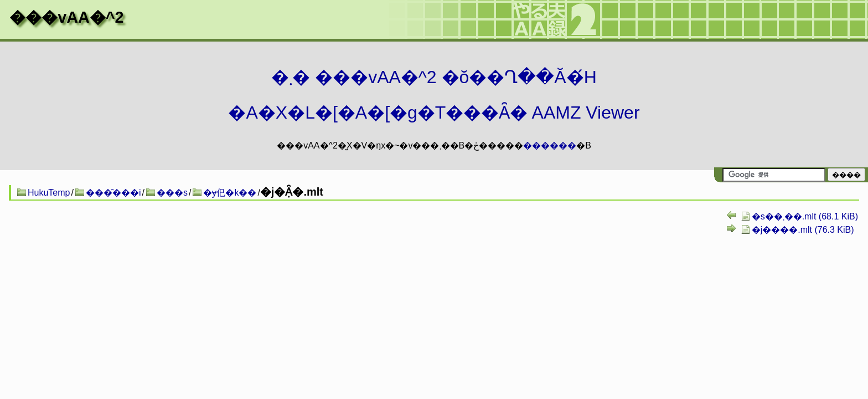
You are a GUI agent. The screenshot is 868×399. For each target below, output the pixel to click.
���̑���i (113, 193)
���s (172, 193)
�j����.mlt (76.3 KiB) (803, 230)
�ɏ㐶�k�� (230, 193)
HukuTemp (49, 193)
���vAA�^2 (66, 17)
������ (550, 145)
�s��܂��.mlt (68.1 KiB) (805, 216)
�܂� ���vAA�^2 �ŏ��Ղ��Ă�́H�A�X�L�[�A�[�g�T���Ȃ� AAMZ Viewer (434, 95)
